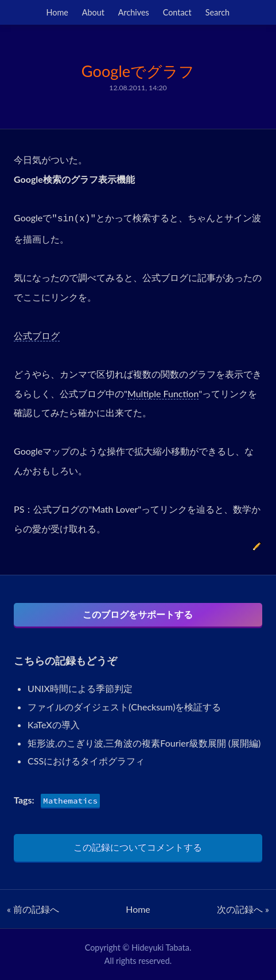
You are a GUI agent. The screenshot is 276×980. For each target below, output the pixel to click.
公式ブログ (37, 335)
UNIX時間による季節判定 (80, 688)
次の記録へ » (243, 909)
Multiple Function (163, 393)
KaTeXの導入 (54, 725)
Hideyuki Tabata (160, 948)
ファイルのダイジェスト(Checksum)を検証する (124, 707)
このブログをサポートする (138, 614)
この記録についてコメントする (138, 847)
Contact (177, 12)
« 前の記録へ (33, 909)
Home (57, 12)
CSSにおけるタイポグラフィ (86, 761)
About (93, 12)
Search (217, 12)
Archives (134, 12)
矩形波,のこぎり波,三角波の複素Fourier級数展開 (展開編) (144, 743)
